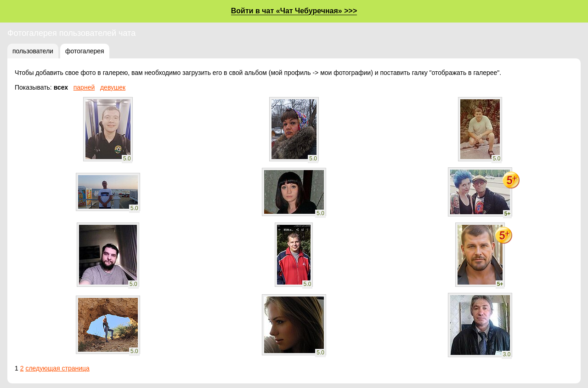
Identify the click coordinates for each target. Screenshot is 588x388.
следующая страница (57, 368)
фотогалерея (85, 51)
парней (84, 87)
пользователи (33, 51)
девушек (113, 87)
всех (61, 87)
